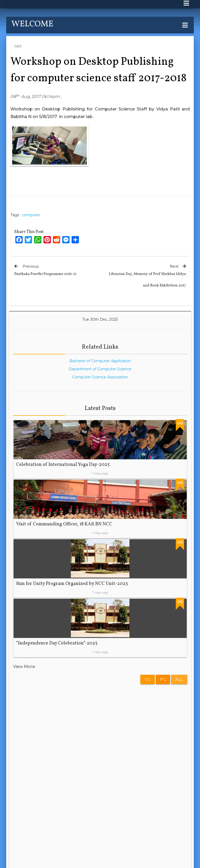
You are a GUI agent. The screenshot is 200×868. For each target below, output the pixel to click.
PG (163, 679)
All (179, 679)
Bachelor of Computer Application (100, 361)
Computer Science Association (100, 377)
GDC (18, 46)
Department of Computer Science (100, 369)
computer (31, 215)
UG (148, 679)
